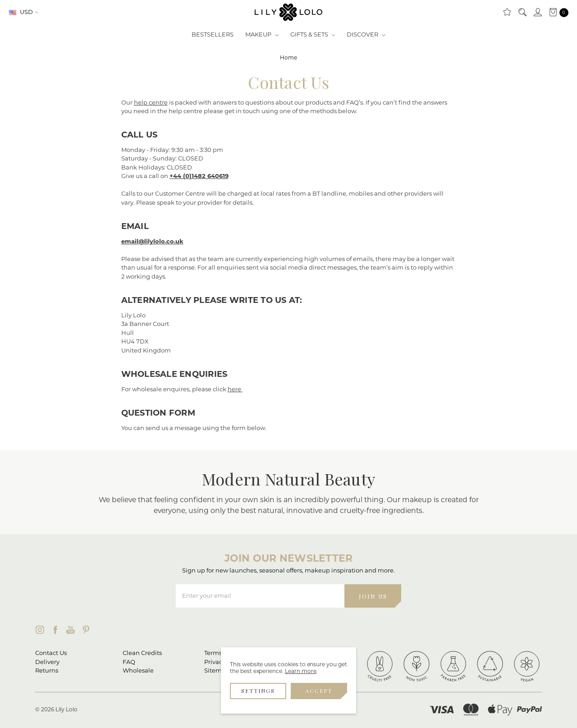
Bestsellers (213, 35)
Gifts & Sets (313, 35)
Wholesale (138, 671)
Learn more (301, 672)
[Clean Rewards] (507, 13)
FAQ (129, 662)
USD (24, 12)
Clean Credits (142, 653)
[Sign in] (537, 13)
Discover (366, 35)
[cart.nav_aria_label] (557, 13)
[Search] (522, 13)
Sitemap (217, 671)
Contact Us (51, 653)
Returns (47, 671)
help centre (151, 103)
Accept (319, 691)
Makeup (262, 35)
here (235, 390)
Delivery (47, 662)
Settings (258, 691)
